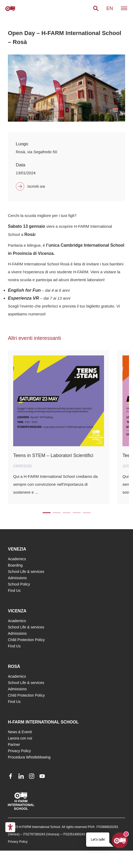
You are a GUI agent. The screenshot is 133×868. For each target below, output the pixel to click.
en (110, 8)
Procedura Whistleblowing (29, 757)
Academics (17, 559)
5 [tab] (87, 513)
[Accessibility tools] (10, 827)
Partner (14, 745)
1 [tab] (47, 513)
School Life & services (26, 572)
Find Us (14, 591)
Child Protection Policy (26, 640)
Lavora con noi (20, 738)
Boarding (15, 565)
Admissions (17, 578)
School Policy (19, 584)
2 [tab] (57, 513)
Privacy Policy (19, 751)
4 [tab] (77, 513)
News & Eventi (20, 732)
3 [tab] (67, 513)
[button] (96, 8)
